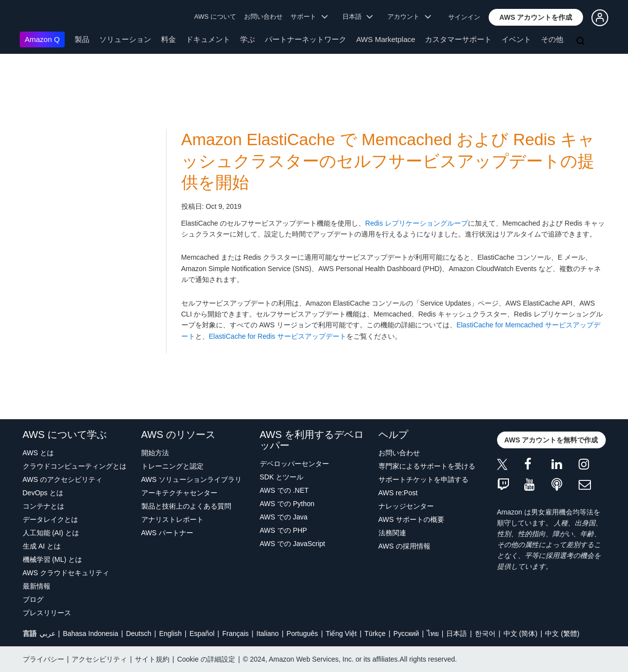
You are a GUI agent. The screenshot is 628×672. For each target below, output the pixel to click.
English (170, 633)
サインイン (464, 17)
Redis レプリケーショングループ (417, 223)
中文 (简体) (521, 633)
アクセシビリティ (99, 659)
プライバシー (43, 659)
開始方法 (155, 453)
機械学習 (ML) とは (53, 559)
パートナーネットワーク (306, 39)
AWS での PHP (284, 530)
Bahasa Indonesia (90, 633)
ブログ (33, 599)
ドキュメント (208, 39)
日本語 (457, 633)
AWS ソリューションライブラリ (191, 479)
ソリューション (125, 39)
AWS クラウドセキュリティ (66, 573)
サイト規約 (152, 659)
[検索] (582, 41)
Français (236, 633)
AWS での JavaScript (293, 544)
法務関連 (392, 533)
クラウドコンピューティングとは (75, 466)
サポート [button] (309, 17)
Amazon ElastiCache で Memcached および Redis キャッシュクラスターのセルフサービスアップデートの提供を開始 (388, 161)
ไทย (433, 633)
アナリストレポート (172, 519)
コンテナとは (43, 506)
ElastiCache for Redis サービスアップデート (278, 336)
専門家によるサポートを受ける (427, 466)
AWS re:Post (398, 493)
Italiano (268, 633)
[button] (536, 17)
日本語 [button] (358, 17)
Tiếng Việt (341, 633)
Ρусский (406, 633)
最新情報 (37, 586)
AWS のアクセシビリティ (63, 479)
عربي (47, 633)
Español (202, 633)
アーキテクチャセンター (179, 493)
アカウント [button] (409, 17)
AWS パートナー (167, 533)
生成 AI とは (42, 546)
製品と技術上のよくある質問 (186, 506)
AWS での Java (284, 517)
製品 (82, 39)
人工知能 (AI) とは (51, 533)
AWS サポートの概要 (411, 519)
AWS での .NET (284, 490)
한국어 (485, 633)
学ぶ (248, 39)
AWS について (215, 17)
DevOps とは (43, 493)
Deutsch (139, 633)
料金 (168, 39)
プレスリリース (47, 613)
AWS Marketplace (386, 39)
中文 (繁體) (562, 633)
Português (302, 633)
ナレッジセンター (406, 506)
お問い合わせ (263, 17)
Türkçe (375, 633)
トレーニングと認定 (172, 466)
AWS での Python (287, 504)
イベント (516, 39)
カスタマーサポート (458, 39)
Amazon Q (42, 39)
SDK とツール (282, 477)
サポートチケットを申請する (423, 479)
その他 (552, 39)
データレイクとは (50, 519)
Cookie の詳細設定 (206, 659)
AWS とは (38, 453)
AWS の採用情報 (404, 546)
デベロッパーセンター (294, 464)
